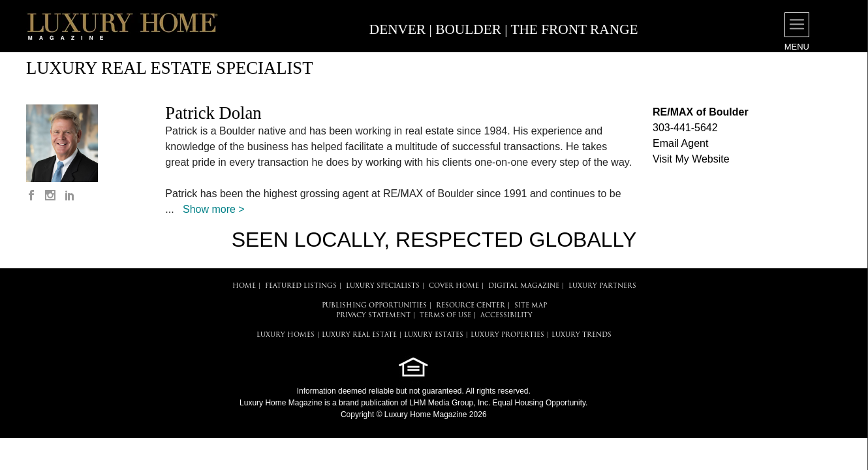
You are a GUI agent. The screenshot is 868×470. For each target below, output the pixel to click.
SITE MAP (531, 306)
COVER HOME (454, 286)
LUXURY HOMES (286, 335)
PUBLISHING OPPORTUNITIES (374, 306)
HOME (244, 286)
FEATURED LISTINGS (301, 286)
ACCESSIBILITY (506, 316)
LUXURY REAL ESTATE (359, 335)
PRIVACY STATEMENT (373, 316)
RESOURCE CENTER (471, 306)
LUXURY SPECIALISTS (383, 286)
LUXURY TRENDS (581, 335)
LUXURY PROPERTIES (507, 335)
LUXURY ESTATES (434, 335)
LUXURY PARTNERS (602, 286)
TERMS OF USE (445, 316)
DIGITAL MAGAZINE (524, 286)
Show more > (214, 209)
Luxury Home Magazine (281, 403)
